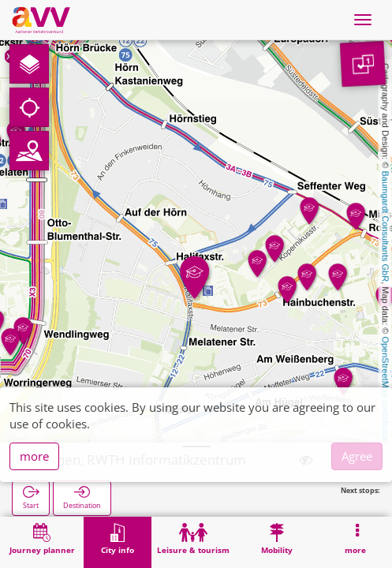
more (34, 456)
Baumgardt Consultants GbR (386, 227)
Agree (357, 456)
